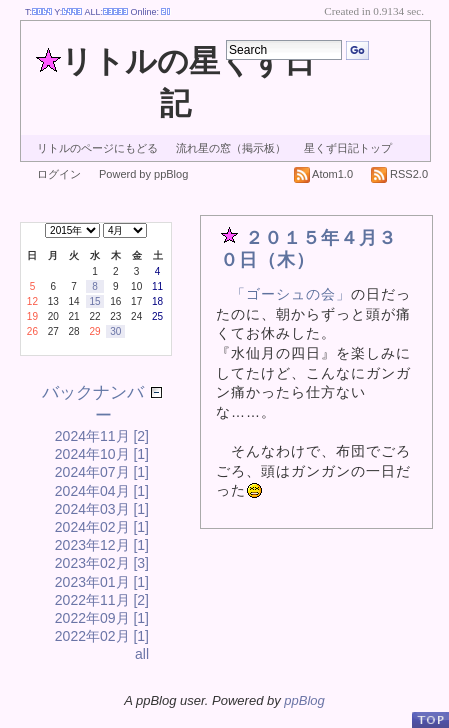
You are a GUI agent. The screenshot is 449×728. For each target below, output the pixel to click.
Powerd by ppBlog (143, 174)
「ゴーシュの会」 (291, 294)
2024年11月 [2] (102, 436)
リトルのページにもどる (97, 148)
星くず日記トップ (348, 148)
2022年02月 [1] (102, 636)
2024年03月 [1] (102, 509)
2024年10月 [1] (102, 454)
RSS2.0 (399, 174)
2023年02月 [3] (102, 563)
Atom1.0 (323, 174)
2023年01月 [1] (102, 582)
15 (94, 301)
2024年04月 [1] (102, 491)
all (142, 654)
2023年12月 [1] (102, 545)
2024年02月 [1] (102, 527)
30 (115, 331)
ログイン (59, 174)
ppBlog (304, 700)
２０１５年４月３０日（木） (308, 249)
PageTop (430, 719)
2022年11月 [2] (102, 600)
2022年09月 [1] (102, 618)
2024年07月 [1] (102, 472)
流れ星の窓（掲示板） (231, 148)
